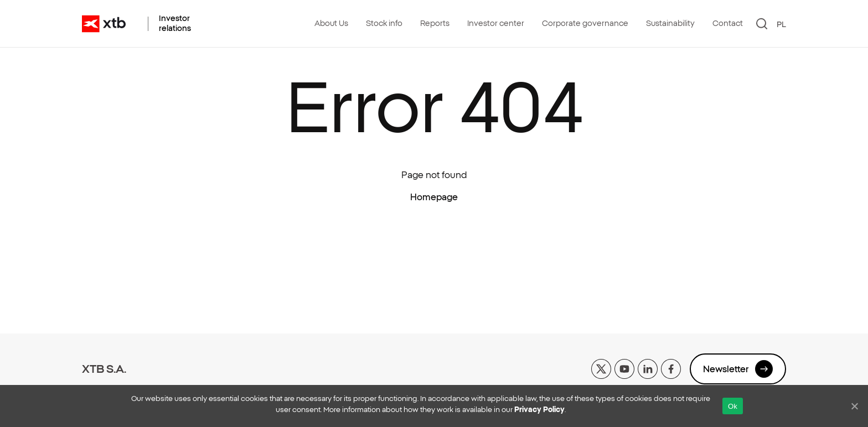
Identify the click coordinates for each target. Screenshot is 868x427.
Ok (733, 406)
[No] (854, 406)
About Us (331, 23)
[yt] (624, 368)
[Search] (762, 24)
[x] (601, 368)
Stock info (384, 23)
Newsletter (738, 369)
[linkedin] (648, 368)
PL (781, 24)
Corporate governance (585, 23)
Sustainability (670, 23)
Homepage (434, 197)
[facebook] (671, 368)
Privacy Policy (539, 410)
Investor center (496, 23)
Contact (728, 23)
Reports (435, 23)
